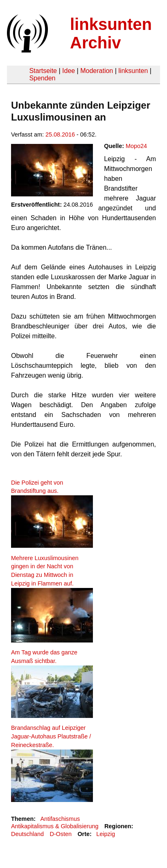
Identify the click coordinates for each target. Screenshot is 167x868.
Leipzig (106, 834)
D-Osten (61, 834)
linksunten (133, 71)
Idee (69, 71)
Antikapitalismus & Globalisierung (55, 826)
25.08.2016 (60, 134)
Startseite (43, 71)
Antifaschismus (60, 819)
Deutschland (27, 834)
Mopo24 (136, 146)
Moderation (97, 71)
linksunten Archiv (111, 33)
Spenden (42, 78)
